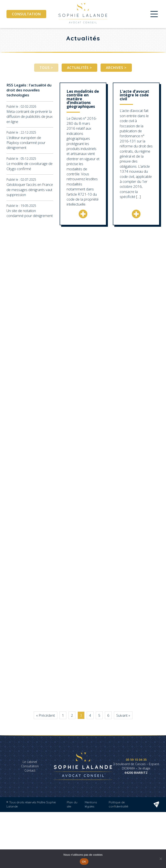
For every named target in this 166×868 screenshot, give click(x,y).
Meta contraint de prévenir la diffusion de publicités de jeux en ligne (30, 116)
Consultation (26, 14)
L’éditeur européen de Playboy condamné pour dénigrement (26, 143)
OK (84, 862)
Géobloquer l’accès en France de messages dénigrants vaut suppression (30, 190)
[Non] (161, 859)
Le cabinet (30, 762)
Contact (30, 770)
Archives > (116, 68)
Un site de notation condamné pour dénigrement (30, 213)
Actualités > (79, 68)
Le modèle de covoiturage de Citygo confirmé (30, 166)
